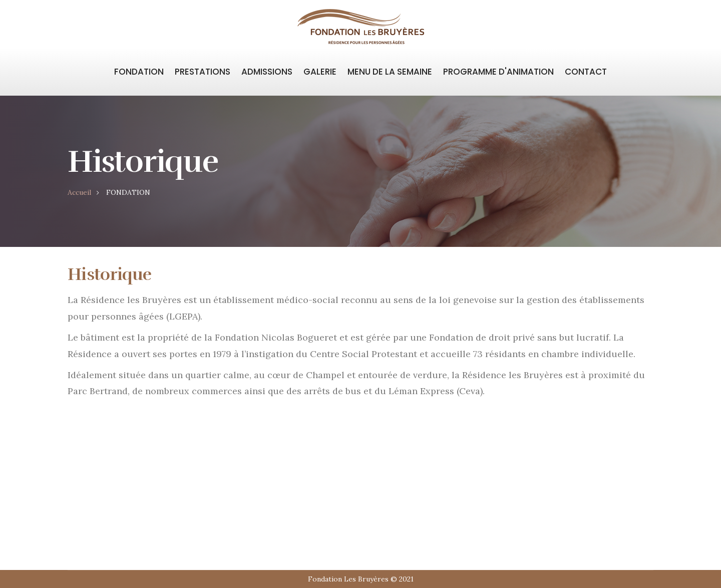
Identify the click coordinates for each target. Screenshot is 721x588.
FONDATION (139, 72)
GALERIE (320, 72)
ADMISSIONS (267, 72)
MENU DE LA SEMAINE (390, 72)
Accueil (79, 192)
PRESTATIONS (203, 72)
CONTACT (586, 72)
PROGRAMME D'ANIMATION (498, 72)
